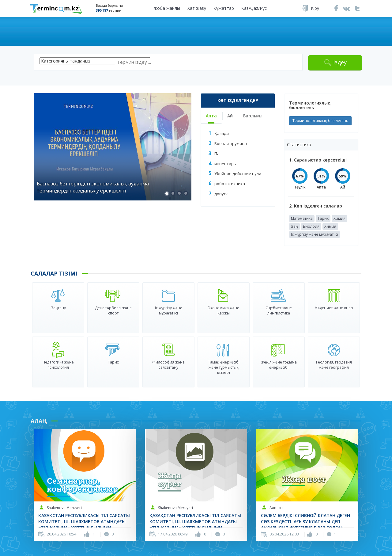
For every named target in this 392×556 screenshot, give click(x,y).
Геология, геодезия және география (334, 365)
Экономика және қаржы (224, 310)
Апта (211, 116)
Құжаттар (224, 8)
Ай (230, 116)
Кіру (315, 8)
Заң (294, 226)
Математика (302, 218)
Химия (339, 218)
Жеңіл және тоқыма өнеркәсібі (279, 365)
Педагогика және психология (58, 365)
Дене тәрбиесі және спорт (113, 310)
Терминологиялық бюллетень (320, 121)
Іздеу (340, 62)
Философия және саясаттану (168, 365)
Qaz (254, 8)
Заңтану (58, 308)
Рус (263, 8)
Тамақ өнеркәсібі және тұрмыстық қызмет (224, 367)
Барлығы (253, 116)
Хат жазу (197, 8)
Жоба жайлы (167, 8)
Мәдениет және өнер (334, 308)
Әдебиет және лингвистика (279, 310)
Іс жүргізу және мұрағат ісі (315, 234)
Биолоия (311, 226)
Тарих (323, 218)
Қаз (245, 8)
